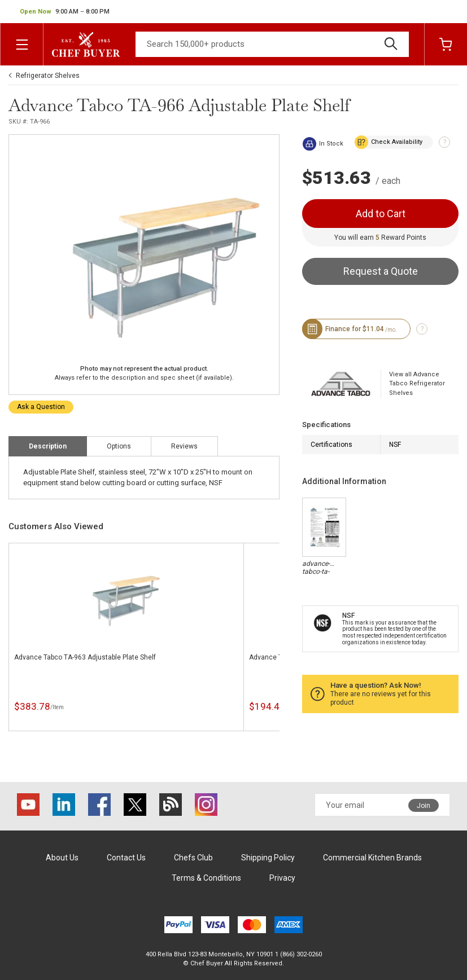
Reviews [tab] (184, 446)
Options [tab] (119, 446)
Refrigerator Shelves (48, 76)
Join (424, 806)
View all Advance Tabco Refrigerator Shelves (417, 384)
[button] (65, 12)
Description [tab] (48, 446)
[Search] (272, 44)
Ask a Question (41, 407)
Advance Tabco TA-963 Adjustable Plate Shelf (85, 657)
